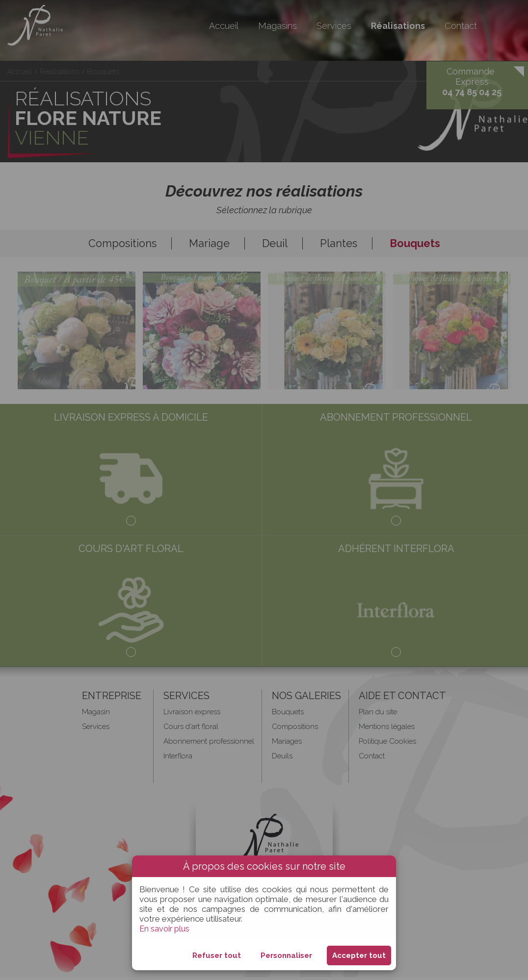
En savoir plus (165, 929)
